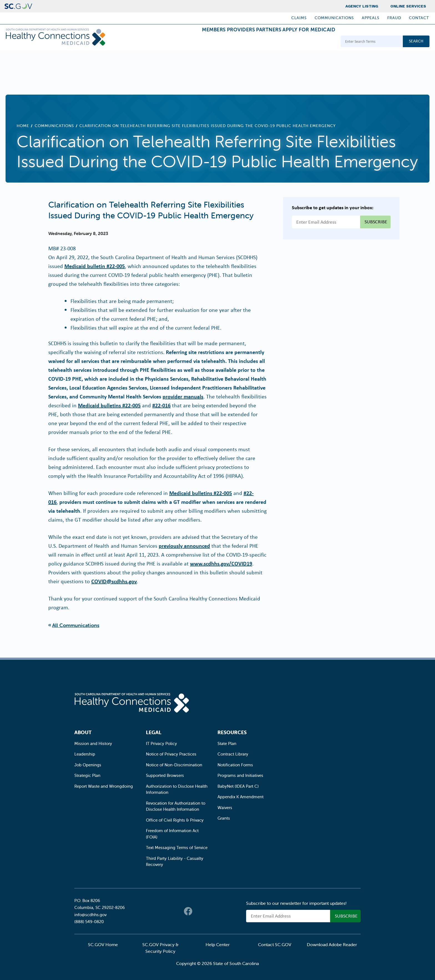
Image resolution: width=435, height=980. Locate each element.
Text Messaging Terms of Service (177, 848)
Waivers (225, 808)
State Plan (227, 743)
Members (183, 42)
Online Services (408, 6)
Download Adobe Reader (332, 944)
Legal (154, 732)
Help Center (218, 944)
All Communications (76, 625)
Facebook (188, 911)
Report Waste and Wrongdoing (104, 786)
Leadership (85, 754)
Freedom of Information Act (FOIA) (172, 834)
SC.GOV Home (103, 944)
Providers (219, 42)
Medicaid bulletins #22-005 (109, 405)
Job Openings (88, 765)
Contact (419, 18)
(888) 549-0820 (89, 922)
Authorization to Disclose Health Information (177, 789)
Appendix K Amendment (241, 797)
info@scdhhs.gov (90, 915)
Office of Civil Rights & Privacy (175, 820)
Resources (232, 732)
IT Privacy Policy (161, 743)
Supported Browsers (165, 775)
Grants (224, 818)
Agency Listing (362, 6)
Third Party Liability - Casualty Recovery (175, 862)
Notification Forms (235, 765)
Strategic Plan (87, 775)
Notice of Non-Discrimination (174, 765)
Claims (299, 18)
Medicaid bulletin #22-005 (95, 266)
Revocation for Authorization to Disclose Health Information (176, 806)
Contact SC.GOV (275, 944)
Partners (255, 42)
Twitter (199, 911)
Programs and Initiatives (240, 775)
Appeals (371, 18)
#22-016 (161, 405)
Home (23, 126)
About (83, 732)
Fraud (394, 18)
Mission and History (93, 743)
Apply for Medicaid (304, 42)
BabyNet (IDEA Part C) (238, 786)
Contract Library (233, 754)
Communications (334, 18)
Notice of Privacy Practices (171, 754)
